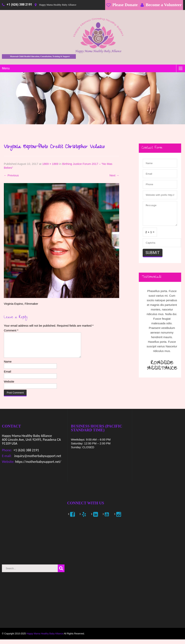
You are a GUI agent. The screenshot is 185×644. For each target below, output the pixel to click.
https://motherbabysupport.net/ (38, 466)
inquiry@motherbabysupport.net (37, 461)
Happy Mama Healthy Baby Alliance (45, 638)
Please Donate (125, 5)
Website (9, 386)
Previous (11, 175)
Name (8, 366)
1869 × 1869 (50, 164)
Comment (11, 330)
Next (114, 175)
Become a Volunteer (164, 5)
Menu (6, 68)
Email (8, 376)
